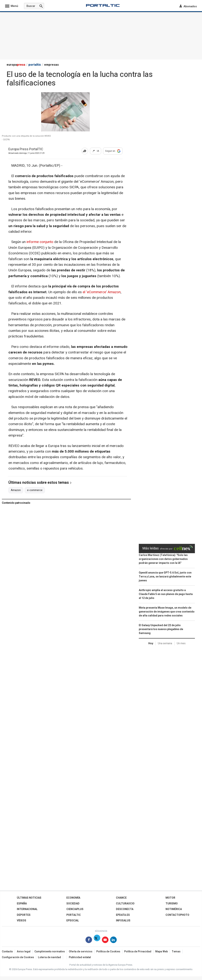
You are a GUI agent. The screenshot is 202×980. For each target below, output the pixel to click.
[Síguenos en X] (97, 941)
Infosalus (123, 921)
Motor (170, 898)
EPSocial (73, 921)
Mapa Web (162, 952)
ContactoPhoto (177, 915)
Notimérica (174, 909)
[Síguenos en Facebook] (89, 941)
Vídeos (22, 921)
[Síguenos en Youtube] (105, 941)
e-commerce (35, 490)
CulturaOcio (125, 904)
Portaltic (74, 915)
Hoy (151, 643)
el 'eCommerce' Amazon (102, 292)
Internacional (27, 909)
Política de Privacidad (138, 952)
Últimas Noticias (29, 898)
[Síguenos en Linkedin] (113, 941)
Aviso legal (24, 952)
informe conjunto (40, 242)
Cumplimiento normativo (50, 952)
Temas (176, 952)
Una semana (165, 643)
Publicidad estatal (80, 957)
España (22, 904)
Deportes (24, 915)
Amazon (16, 490)
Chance (121, 898)
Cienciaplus (75, 909)
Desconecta (125, 909)
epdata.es (123, 915)
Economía (73, 898)
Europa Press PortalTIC (26, 149)
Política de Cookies (108, 952)
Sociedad (73, 904)
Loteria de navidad (49, 957)
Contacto (7, 952)
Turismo (172, 904)
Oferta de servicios (81, 952)
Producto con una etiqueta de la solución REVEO (26, 136)
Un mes (181, 643)
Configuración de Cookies (18, 957)
